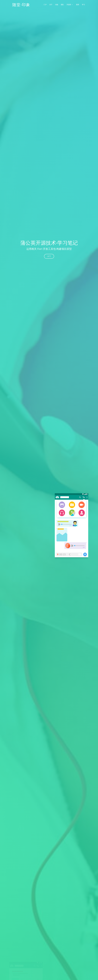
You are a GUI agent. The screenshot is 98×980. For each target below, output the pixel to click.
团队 (62, 5)
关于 (51, 5)
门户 (45, 5)
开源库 (69, 5)
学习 (83, 5)
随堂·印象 (21, 5)
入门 (49, 256)
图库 (78, 5)
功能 (57, 5)
